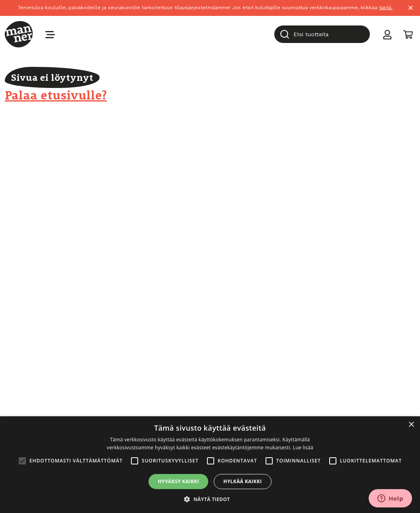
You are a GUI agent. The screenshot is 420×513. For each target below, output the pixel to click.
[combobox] (322, 34)
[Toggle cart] (408, 34)
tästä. (386, 8)
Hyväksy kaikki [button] (178, 481)
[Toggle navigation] (50, 34)
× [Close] (411, 8)
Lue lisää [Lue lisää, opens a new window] (303, 448)
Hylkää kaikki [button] (242, 481)
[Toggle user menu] (387, 34)
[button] (210, 499)
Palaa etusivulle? (56, 95)
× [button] (411, 425)
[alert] (210, 465)
